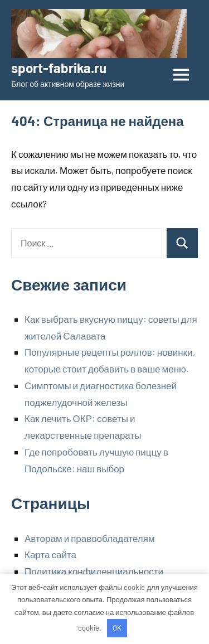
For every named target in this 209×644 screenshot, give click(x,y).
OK (117, 628)
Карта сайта (50, 554)
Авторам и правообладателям (90, 538)
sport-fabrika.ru (59, 68)
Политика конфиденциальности (94, 571)
